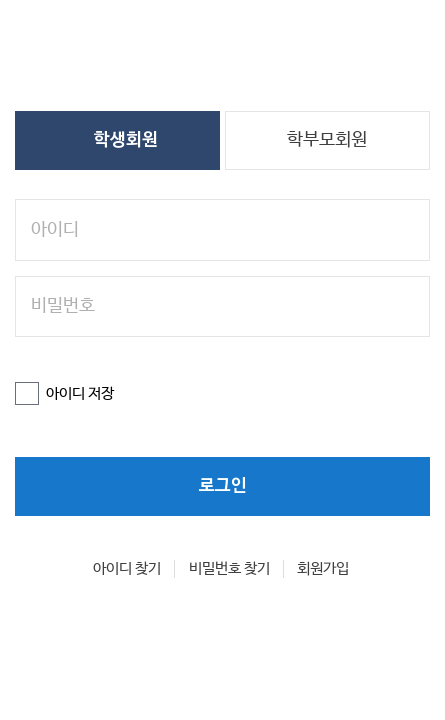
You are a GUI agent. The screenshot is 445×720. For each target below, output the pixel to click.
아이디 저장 (75, 372)
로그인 (222, 459)
